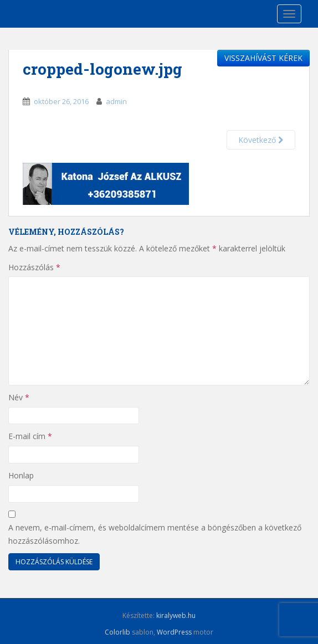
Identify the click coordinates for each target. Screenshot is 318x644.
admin (116, 101)
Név (19, 397)
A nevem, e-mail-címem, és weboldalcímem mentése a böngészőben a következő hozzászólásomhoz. (155, 534)
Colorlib (117, 632)
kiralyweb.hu (176, 615)
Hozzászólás (34, 267)
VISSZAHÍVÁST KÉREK (263, 58)
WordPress (174, 632)
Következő (261, 140)
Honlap (21, 475)
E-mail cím (30, 436)
